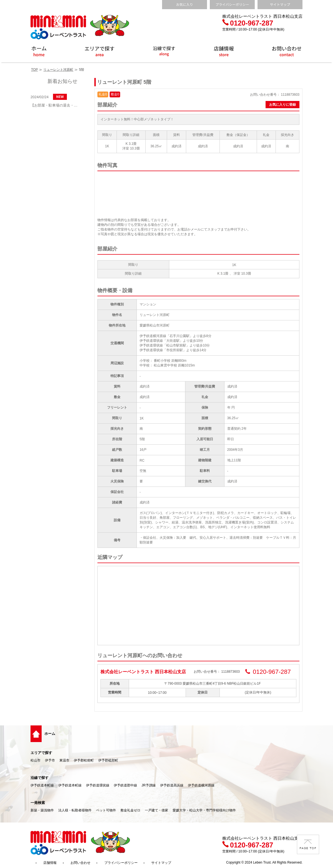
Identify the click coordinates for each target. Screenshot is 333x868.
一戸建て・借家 (157, 810)
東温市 (64, 760)
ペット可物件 (106, 810)
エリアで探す (41, 753)
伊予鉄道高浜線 (172, 785)
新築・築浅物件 (42, 810)
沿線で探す (40, 778)
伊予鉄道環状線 (98, 785)
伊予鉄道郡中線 (125, 785)
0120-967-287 (248, 23)
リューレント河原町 (58, 70)
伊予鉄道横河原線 (201, 785)
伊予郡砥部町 (108, 760)
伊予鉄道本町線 (42, 785)
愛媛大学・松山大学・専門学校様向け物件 (204, 810)
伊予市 (50, 760)
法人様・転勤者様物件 (75, 810)
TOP (34, 70)
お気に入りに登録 (282, 105)
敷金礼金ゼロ (130, 810)
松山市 (36, 760)
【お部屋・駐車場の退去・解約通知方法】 (56, 105)
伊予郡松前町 (84, 760)
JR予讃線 (149, 785)
